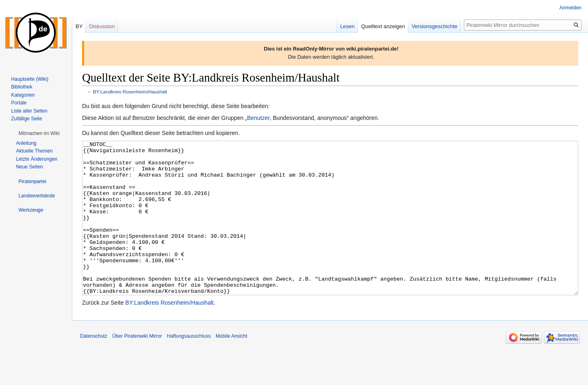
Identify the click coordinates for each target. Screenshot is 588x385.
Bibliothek (22, 87)
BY (79, 26)
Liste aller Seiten (29, 111)
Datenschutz (94, 367)
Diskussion (102, 26)
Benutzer (258, 118)
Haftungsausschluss (189, 367)
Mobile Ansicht (231, 367)
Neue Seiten (29, 167)
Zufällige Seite (27, 119)
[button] (39, 133)
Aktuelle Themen (34, 151)
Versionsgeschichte (434, 26)
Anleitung (26, 143)
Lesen (347, 26)
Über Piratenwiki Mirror (137, 367)
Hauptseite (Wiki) (30, 79)
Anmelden (570, 8)
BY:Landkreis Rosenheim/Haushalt (130, 92)
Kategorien (23, 95)
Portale (19, 103)
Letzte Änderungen (37, 159)
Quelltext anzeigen (383, 26)
